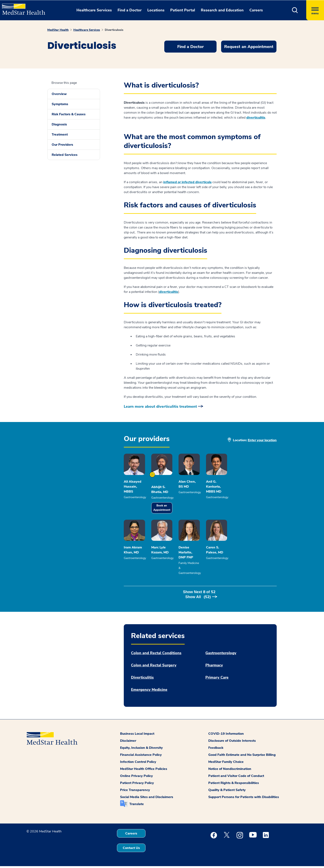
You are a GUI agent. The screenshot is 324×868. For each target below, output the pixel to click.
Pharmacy (214, 667)
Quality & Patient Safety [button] (227, 792)
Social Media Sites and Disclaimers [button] (147, 799)
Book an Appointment (178, 514)
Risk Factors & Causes (69, 114)
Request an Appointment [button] (249, 47)
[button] (295, 10)
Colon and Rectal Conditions (156, 655)
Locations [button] (156, 10)
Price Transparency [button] (135, 792)
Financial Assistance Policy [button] (141, 757)
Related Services (65, 155)
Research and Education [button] (222, 10)
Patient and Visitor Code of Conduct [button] (236, 778)
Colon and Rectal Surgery (154, 667)
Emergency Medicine (149, 692)
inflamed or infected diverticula (187, 182)
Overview (59, 94)
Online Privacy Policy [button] (136, 778)
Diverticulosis (114, 30)
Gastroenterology (221, 655)
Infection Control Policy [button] (138, 764)
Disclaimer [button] (128, 743)
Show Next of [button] (200, 599)
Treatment (60, 135)
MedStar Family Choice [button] (226, 764)
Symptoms (60, 104)
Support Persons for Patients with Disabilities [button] (244, 799)
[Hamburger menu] (315, 10)
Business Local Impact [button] (137, 736)
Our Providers (62, 145)
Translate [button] (137, 806)
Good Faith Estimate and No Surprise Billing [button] (242, 757)
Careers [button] (256, 10)
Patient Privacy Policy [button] (137, 785)
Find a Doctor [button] (130, 10)
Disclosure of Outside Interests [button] (232, 743)
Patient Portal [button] (183, 10)
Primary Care (217, 679)
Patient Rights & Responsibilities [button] (234, 785)
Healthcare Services (87, 30)
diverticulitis (256, 118)
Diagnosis (59, 124)
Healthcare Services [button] (94, 10)
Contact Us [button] (131, 850)
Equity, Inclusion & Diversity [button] (141, 750)
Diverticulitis (142, 679)
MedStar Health (58, 30)
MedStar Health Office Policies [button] (144, 771)
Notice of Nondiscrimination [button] (230, 771)
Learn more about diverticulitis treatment (160, 406)
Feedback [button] (216, 750)
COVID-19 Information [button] (226, 736)
